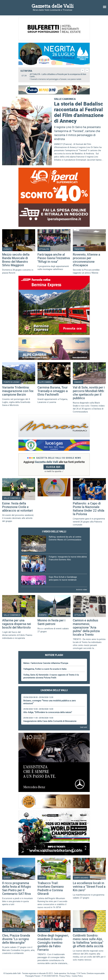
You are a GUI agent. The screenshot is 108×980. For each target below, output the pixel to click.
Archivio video (82, 590)
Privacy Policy (65, 976)
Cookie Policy (77, 976)
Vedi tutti (83, 727)
